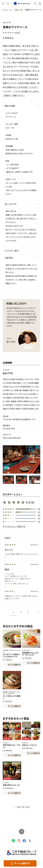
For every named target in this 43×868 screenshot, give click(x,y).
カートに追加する (14, 665)
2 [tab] (21, 612)
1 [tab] (14, 612)
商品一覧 (19, 10)
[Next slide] (38, 611)
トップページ (7, 10)
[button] (8, 480)
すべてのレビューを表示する (14, 526)
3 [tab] (28, 612)
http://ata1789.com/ (12, 438)
